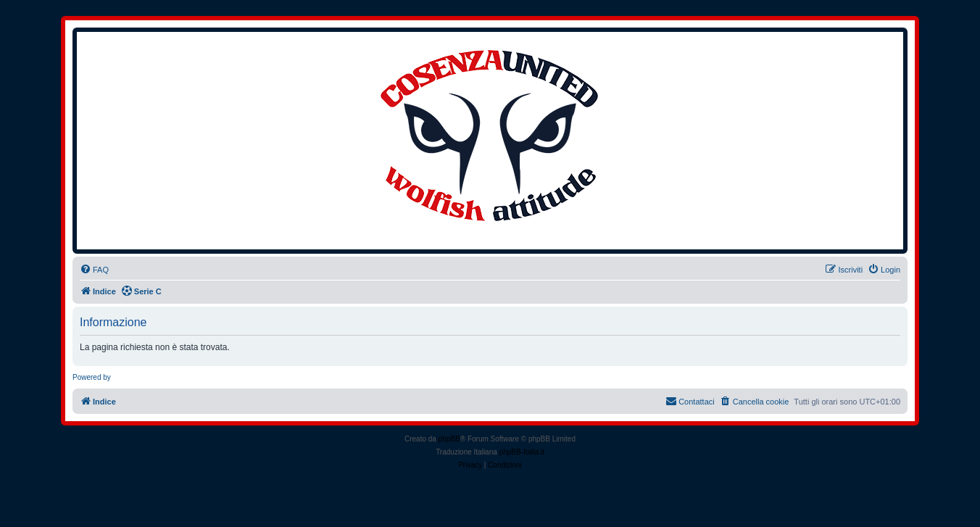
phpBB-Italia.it (522, 452)
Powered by (92, 377)
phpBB (449, 439)
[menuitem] (94, 270)
